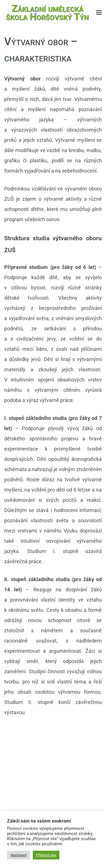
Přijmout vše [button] (46, 855)
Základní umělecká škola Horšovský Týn (47, 12)
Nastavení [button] (19, 855)
